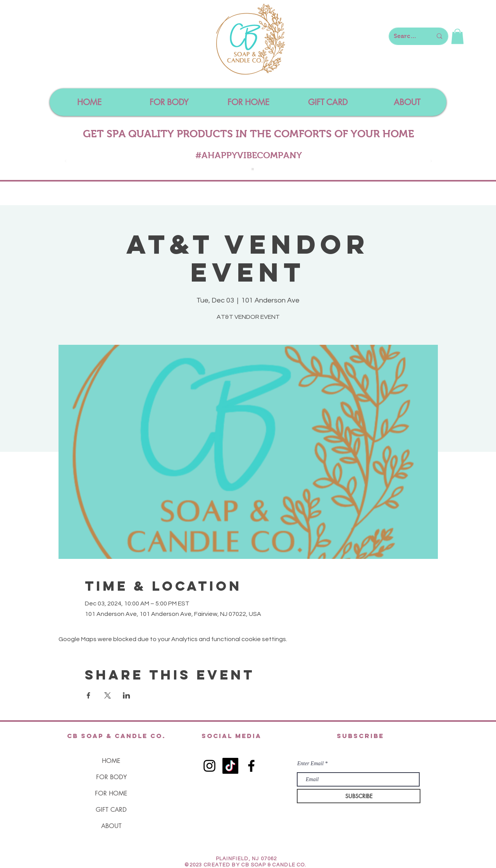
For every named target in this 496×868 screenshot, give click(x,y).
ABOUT (111, 826)
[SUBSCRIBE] (359, 796)
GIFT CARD (111, 810)
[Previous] (65, 162)
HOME (111, 761)
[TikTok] (230, 766)
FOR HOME (111, 793)
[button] (457, 36)
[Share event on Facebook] (89, 695)
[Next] (431, 162)
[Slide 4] (253, 169)
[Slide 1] (244, 169)
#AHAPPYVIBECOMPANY (249, 155)
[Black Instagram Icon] (209, 766)
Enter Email (310, 764)
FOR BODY (111, 777)
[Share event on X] (108, 695)
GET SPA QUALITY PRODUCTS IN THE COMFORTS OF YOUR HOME (249, 134)
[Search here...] (407, 36)
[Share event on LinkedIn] (127, 695)
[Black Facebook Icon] (251, 766)
